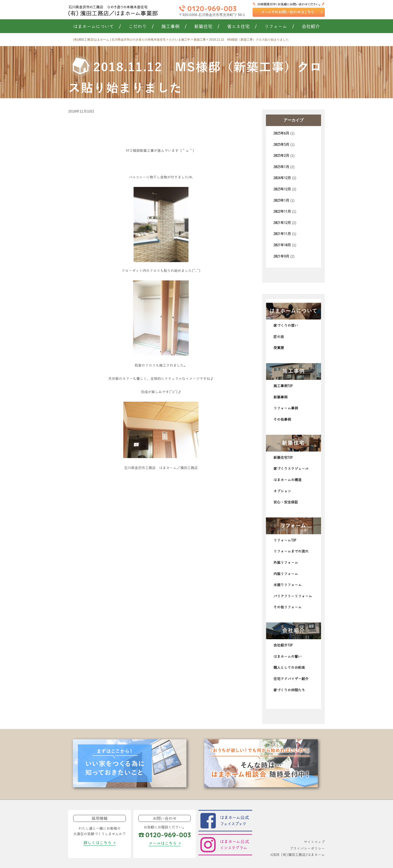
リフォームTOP (285, 540)
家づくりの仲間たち (289, 690)
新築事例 (280, 397)
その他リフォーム (287, 607)
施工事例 (174, 27)
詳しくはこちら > (100, 843)
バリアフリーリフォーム (293, 596)
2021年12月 (282, 223)
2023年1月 (281, 200)
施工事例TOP (283, 386)
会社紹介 (311, 27)
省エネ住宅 (242, 27)
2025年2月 (281, 156)
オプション (282, 491)
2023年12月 (282, 189)
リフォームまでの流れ (291, 551)
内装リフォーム (286, 574)
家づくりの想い (286, 325)
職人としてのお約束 (289, 668)
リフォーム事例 (286, 408)
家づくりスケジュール (291, 469)
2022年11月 (282, 211)
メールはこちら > (165, 843)
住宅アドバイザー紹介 (291, 679)
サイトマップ (314, 842)
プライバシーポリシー (307, 848)
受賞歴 (279, 348)
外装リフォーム (286, 563)
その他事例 (282, 419)
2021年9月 (281, 256)
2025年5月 (281, 145)
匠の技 (279, 337)
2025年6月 (281, 133)
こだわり (141, 27)
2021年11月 (282, 234)
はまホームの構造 (287, 480)
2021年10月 (282, 245)
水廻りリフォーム (287, 585)
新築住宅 (207, 27)
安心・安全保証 (286, 502)
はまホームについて (97, 27)
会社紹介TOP (283, 645)
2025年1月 (281, 167)
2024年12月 (282, 178)
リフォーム (279, 27)
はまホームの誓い (287, 657)
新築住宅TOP (283, 458)
